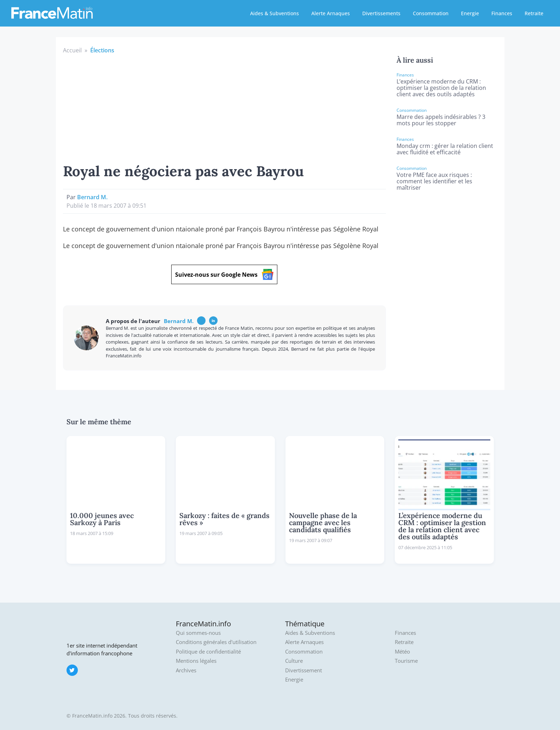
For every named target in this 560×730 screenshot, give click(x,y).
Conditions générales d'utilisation (216, 642)
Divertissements (381, 13)
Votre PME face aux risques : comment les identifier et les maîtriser (434, 181)
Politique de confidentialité (208, 652)
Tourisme (406, 661)
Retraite (534, 13)
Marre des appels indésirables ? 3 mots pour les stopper (441, 120)
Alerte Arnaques (331, 13)
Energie (470, 13)
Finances (502, 13)
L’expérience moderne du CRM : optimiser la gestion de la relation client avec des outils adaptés (441, 88)
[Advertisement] (225, 108)
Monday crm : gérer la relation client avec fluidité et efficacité (445, 149)
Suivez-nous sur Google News (224, 274)
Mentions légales (196, 661)
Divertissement (304, 670)
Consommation (431, 13)
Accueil (72, 50)
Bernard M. (92, 197)
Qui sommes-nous (198, 633)
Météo (402, 652)
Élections (102, 50)
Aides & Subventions (275, 13)
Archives (186, 670)
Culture (294, 661)
